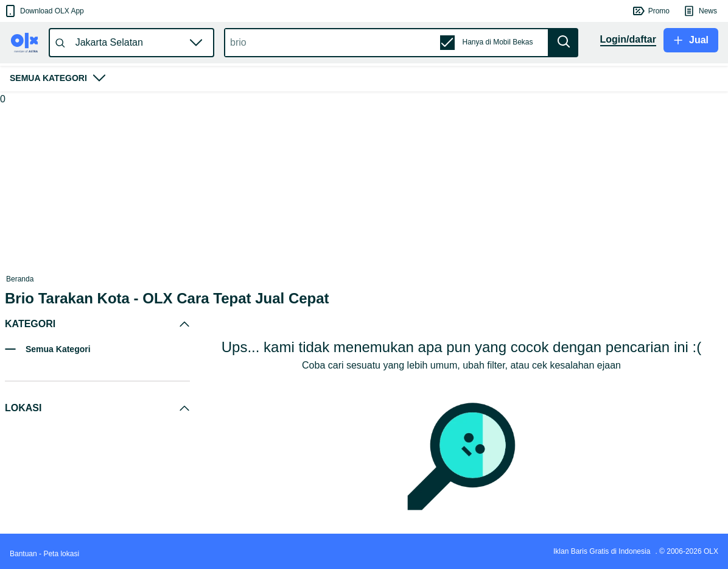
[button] (44, 11)
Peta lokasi (61, 554)
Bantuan (23, 554)
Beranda (20, 279)
